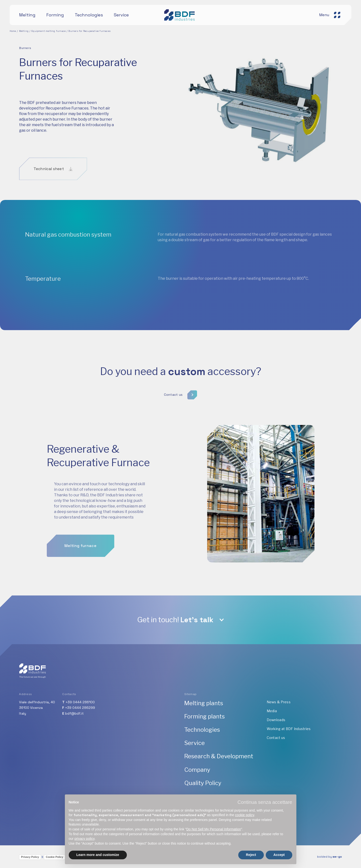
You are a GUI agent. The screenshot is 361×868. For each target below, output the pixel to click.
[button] (265, 802)
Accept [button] (279, 855)
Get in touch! (175, 620)
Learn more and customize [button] (98, 855)
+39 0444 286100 (80, 702)
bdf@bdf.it (74, 713)
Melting (24, 31)
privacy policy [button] (85, 839)
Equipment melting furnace (48, 31)
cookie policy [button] (245, 815)
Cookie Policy (54, 857)
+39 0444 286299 (80, 708)
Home (13, 31)
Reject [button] (251, 855)
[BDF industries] (180, 15)
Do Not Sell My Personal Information (214, 829)
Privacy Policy (30, 857)
